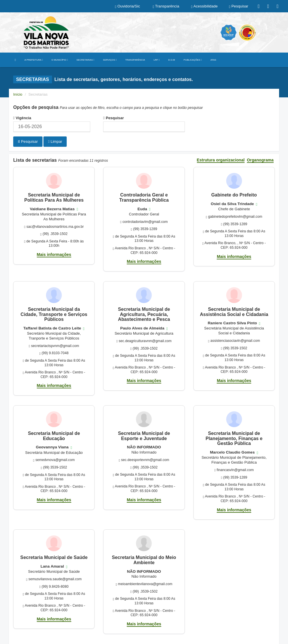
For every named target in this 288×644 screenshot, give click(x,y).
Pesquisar (114, 118)
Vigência (22, 118)
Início (18, 94)
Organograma (260, 160)
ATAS (213, 60)
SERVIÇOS (110, 60)
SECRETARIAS (85, 60)
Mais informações (54, 254)
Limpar (55, 141)
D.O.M (172, 60)
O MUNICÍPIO (60, 60)
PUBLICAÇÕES (193, 60)
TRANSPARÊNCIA (135, 60)
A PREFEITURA (34, 60)
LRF (157, 60)
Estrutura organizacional (221, 160)
